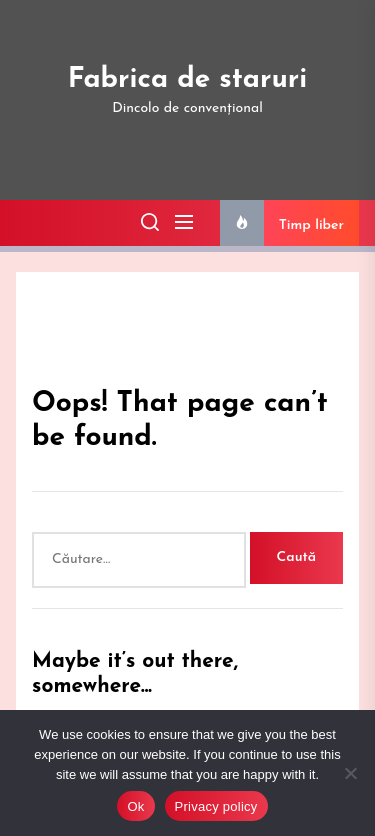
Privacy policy (216, 806)
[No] (350, 773)
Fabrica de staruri (188, 80)
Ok (135, 806)
